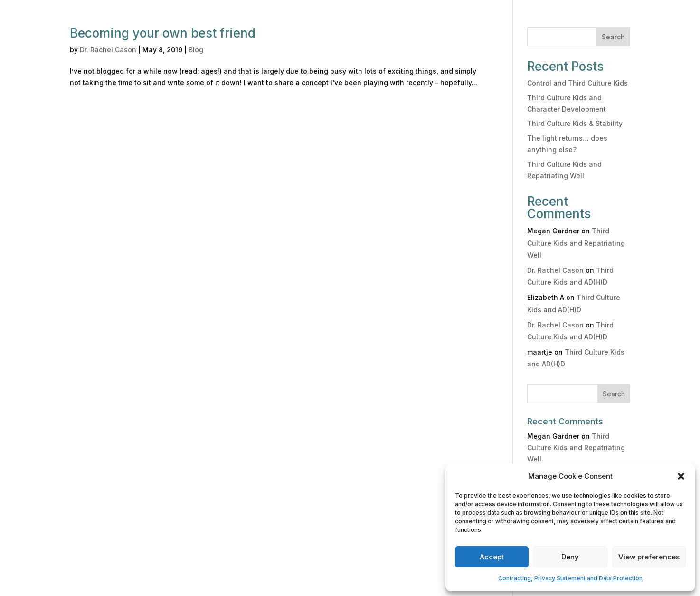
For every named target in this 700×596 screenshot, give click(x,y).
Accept (492, 557)
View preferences (649, 557)
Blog (196, 50)
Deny (570, 557)
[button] (681, 476)
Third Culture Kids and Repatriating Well (576, 243)
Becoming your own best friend (163, 33)
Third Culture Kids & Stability (575, 123)
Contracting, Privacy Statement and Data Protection (570, 578)
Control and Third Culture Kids (577, 83)
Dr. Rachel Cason (108, 50)
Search (613, 37)
